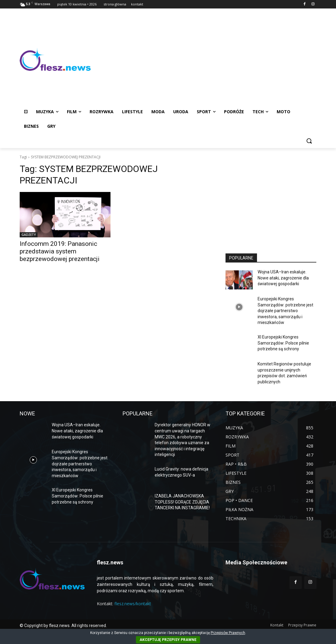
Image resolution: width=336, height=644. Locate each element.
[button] (309, 141)
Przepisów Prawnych (228, 633)
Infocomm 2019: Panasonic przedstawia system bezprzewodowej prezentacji (60, 251)
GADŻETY (29, 235)
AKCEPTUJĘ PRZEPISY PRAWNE (168, 640)
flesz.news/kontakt (133, 604)
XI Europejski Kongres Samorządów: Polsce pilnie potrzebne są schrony (283, 343)
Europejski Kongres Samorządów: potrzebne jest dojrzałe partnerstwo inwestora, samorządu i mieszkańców (285, 311)
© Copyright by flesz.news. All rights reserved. (63, 626)
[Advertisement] (204, 59)
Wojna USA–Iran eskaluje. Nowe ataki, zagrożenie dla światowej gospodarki (283, 278)
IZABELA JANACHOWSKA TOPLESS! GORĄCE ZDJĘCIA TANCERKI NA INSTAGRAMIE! (182, 502)
